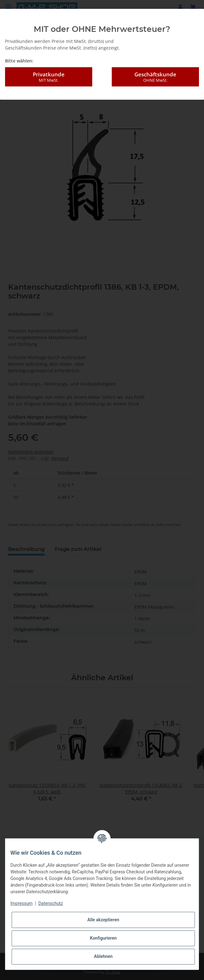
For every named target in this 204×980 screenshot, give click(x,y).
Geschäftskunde (155, 77)
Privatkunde (49, 77)
